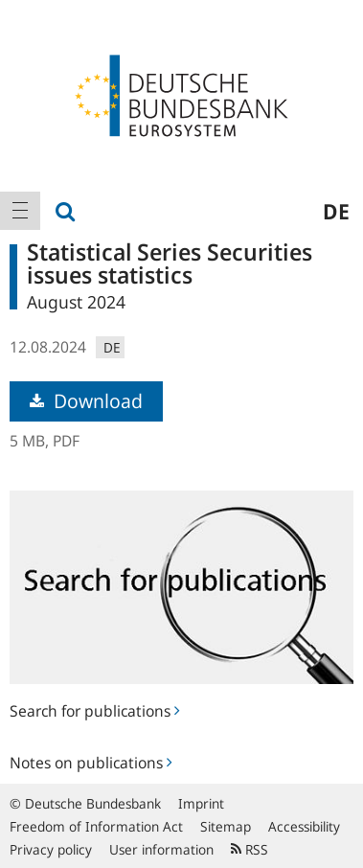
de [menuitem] (336, 211)
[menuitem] (20, 211)
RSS (250, 849)
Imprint (201, 803)
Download (86, 401)
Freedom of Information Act (96, 826)
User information (161, 849)
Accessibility (304, 826)
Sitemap (226, 826)
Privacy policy (51, 849)
